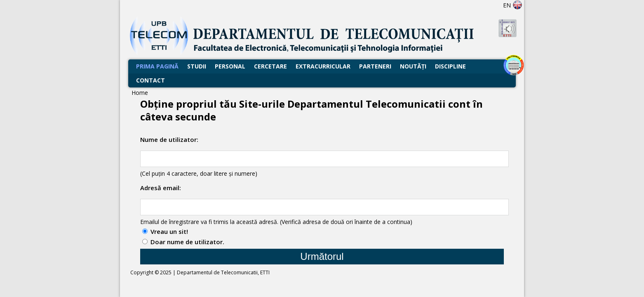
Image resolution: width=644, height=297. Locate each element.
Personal (230, 66)
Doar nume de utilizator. (187, 242)
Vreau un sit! (169, 231)
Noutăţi (413, 66)
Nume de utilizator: (169, 139)
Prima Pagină (157, 66)
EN (513, 5)
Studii (197, 66)
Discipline (450, 66)
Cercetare (270, 66)
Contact (150, 80)
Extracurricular (323, 66)
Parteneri (375, 66)
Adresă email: (161, 188)
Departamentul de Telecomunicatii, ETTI (223, 272)
